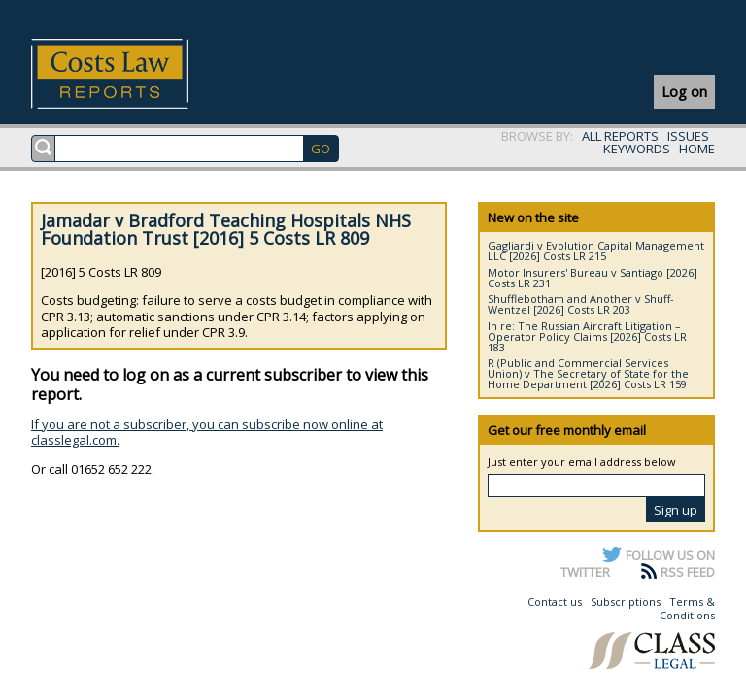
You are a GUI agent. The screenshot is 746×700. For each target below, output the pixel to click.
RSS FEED (688, 572)
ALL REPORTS (620, 136)
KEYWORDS (637, 149)
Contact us (555, 601)
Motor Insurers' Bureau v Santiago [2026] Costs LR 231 (593, 278)
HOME (697, 149)
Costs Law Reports (133, 74)
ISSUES (688, 136)
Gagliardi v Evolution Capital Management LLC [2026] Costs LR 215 (596, 250)
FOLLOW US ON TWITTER (638, 563)
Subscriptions (626, 601)
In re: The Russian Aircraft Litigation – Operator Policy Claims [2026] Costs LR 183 (587, 336)
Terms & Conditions (687, 608)
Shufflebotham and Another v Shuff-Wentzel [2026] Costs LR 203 (581, 304)
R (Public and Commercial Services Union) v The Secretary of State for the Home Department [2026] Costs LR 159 (588, 373)
